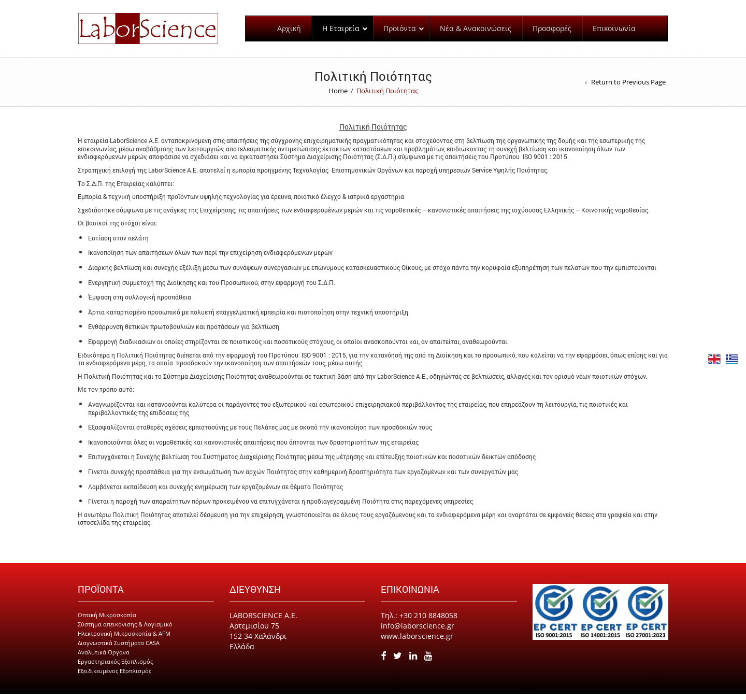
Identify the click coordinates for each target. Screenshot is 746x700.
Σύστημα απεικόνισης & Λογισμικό (125, 630)
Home (338, 97)
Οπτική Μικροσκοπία (107, 621)
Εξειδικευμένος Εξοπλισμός (114, 677)
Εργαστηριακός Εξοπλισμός (115, 668)
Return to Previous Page (628, 88)
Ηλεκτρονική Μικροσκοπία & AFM (124, 640)
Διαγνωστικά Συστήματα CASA (119, 649)
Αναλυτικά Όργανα (104, 658)
